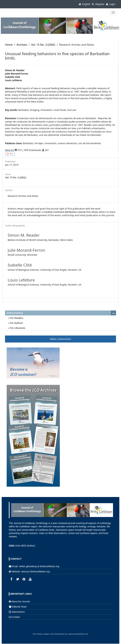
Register (98, 4)
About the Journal (20, 601)
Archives (22, 45)
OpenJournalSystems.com (78, 634)
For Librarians (17, 328)
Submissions (18, 612)
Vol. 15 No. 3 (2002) (43, 45)
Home (9, 45)
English (84, 4)
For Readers (16, 318)
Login (111, 4)
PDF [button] (11, 154)
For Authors (16, 323)
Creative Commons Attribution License (64, 212)
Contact (16, 617)
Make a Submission (61, 339)
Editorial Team (19, 607)
